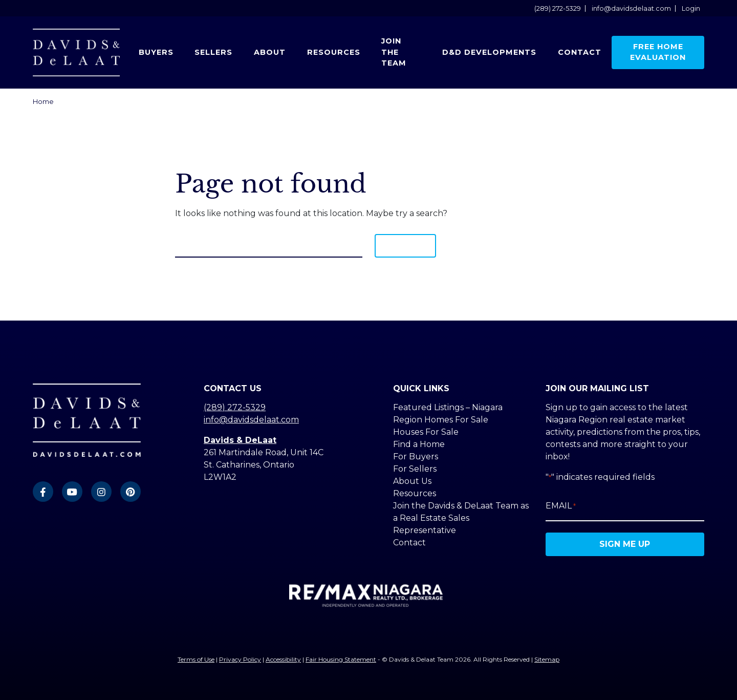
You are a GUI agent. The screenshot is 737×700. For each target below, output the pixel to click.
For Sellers (415, 469)
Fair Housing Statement (341, 659)
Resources (334, 52)
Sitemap (547, 659)
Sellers (213, 52)
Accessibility (283, 659)
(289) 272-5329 (558, 8)
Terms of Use (196, 659)
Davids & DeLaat (240, 440)
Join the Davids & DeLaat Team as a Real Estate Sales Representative (461, 518)
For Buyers (416, 457)
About (270, 52)
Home (43, 102)
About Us (412, 481)
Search (405, 246)
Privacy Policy (240, 659)
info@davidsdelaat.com (631, 8)
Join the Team (394, 52)
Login (691, 8)
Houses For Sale (426, 432)
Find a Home (419, 444)
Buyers (156, 52)
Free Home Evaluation (658, 52)
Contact (580, 52)
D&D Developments (489, 52)
